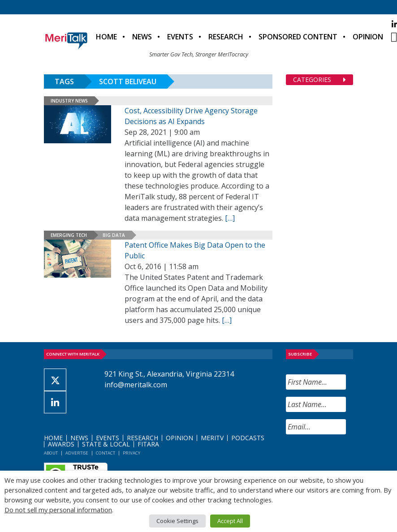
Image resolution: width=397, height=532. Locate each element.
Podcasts (248, 438)
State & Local (106, 444)
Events (180, 37)
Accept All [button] (230, 521)
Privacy (132, 453)
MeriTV (212, 438)
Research (226, 37)
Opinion (368, 37)
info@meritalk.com (136, 385)
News (142, 37)
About (51, 453)
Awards (61, 444)
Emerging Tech (69, 235)
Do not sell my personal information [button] (58, 510)
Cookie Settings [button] (177, 521)
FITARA (148, 444)
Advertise (77, 453)
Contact (106, 453)
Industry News (69, 101)
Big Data (114, 235)
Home (106, 37)
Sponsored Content (298, 37)
